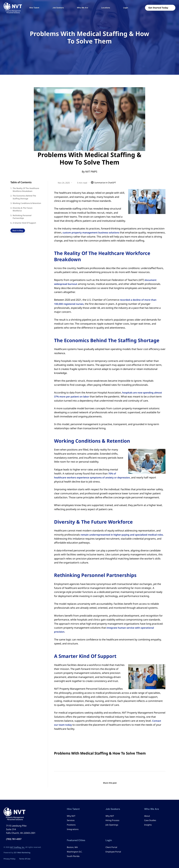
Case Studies (150, 820)
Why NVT (71, 816)
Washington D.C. (75, 852)
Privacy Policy (10, 859)
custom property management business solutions (93, 232)
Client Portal (111, 847)
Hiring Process (112, 820)
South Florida (73, 856)
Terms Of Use (25, 859)
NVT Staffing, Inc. (17, 847)
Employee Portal (113, 852)
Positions (71, 825)
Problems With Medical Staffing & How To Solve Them (100, 753)
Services (71, 820)
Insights (148, 825)
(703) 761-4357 (14, 839)
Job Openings (112, 825)
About (147, 816)
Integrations (73, 829)
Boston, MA (72, 847)
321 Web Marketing (22, 852)
